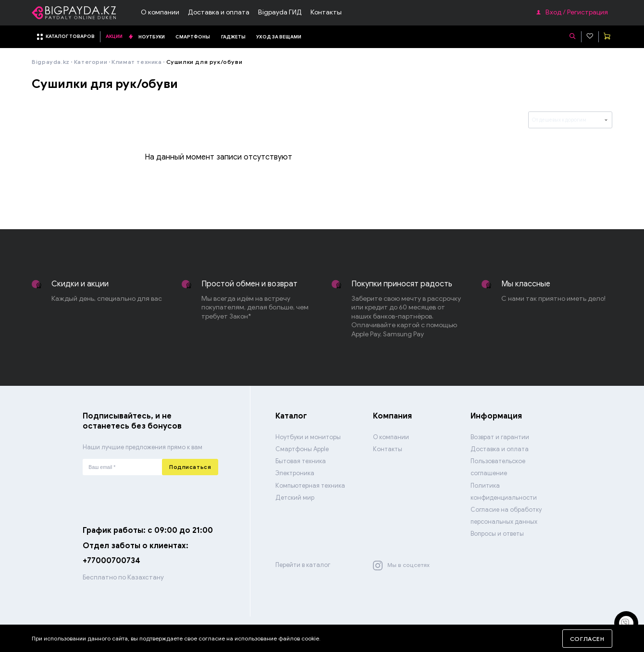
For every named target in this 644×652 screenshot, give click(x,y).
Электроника (295, 473)
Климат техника (136, 62)
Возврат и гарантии (500, 437)
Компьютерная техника (310, 486)
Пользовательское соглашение (498, 467)
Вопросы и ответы (497, 534)
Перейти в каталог (303, 565)
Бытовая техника (301, 461)
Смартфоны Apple (302, 449)
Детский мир (295, 498)
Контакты (326, 12)
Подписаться (190, 467)
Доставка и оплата (219, 12)
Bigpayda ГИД (280, 12)
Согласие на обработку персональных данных (506, 516)
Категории (91, 62)
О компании (160, 12)
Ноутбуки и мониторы (308, 437)
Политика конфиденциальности (504, 492)
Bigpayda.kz (51, 62)
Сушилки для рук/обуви (204, 62)
